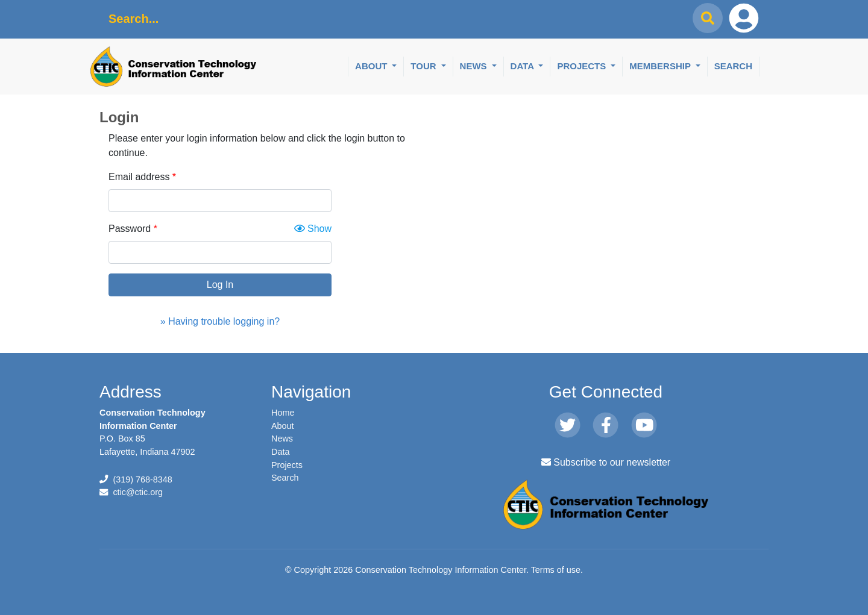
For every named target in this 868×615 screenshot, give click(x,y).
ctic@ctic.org (138, 492)
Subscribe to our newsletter (606, 462)
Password (130, 229)
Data (524, 66)
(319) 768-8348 (142, 479)
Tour (424, 66)
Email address (139, 177)
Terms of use (556, 570)
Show (313, 229)
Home (283, 413)
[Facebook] (605, 426)
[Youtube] (644, 426)
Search (733, 66)
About (373, 66)
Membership (661, 66)
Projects (583, 66)
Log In (220, 285)
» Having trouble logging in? (220, 321)
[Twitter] (568, 426)
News (475, 66)
